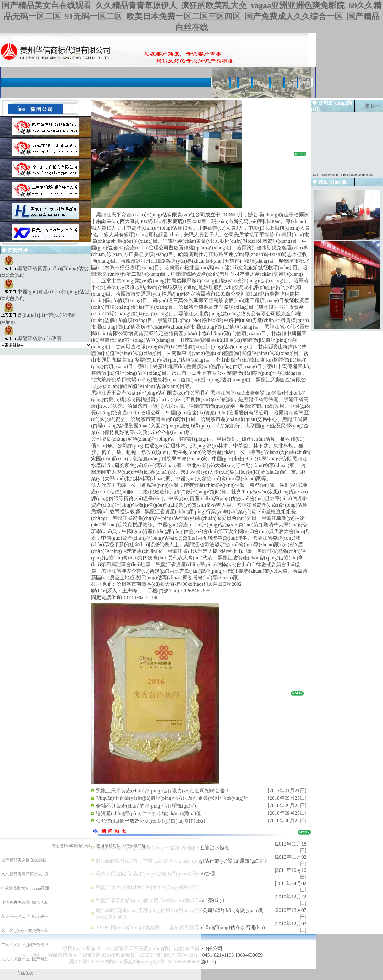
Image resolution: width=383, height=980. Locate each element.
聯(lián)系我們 (305, 82)
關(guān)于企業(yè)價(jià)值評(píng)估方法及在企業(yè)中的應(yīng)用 (172, 798)
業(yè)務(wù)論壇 (277, 82)
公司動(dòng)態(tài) (261, 82)
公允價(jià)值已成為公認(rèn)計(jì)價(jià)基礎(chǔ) (150, 821)
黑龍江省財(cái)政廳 (39, 338)
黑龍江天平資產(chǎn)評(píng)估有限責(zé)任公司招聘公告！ (163, 791)
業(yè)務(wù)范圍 (245, 82)
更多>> (373, 106)
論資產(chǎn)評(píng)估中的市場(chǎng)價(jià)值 (148, 813)
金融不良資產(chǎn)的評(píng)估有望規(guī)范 (146, 806)
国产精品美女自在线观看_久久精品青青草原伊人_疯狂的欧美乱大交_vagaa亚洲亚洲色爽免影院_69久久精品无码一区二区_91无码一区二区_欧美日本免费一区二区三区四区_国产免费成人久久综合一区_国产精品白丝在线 (191, 16)
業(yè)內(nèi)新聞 (291, 82)
